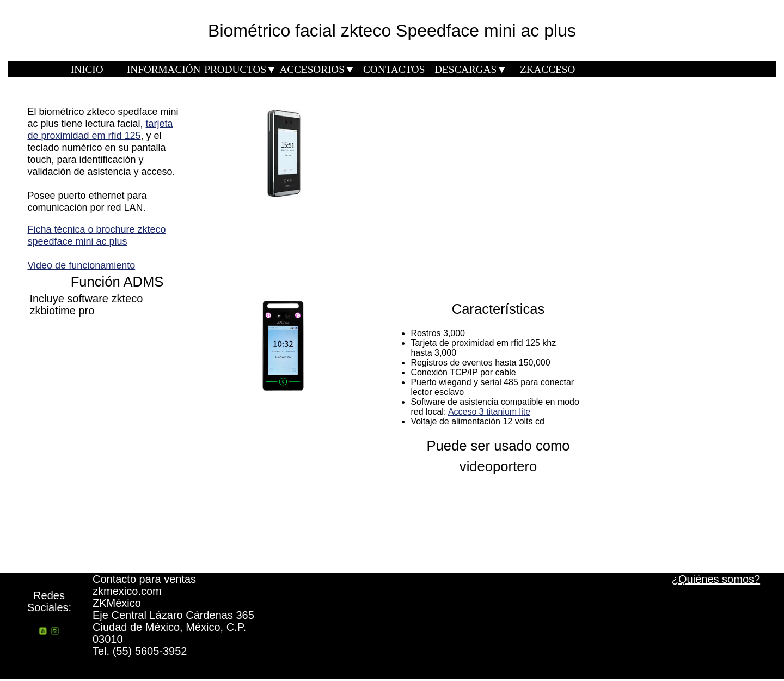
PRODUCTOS (240, 69)
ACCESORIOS (317, 69)
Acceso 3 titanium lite (489, 412)
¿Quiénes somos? (716, 579)
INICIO (87, 69)
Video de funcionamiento (81, 265)
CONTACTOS (394, 69)
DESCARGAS (471, 69)
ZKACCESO (547, 69)
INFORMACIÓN (164, 69)
